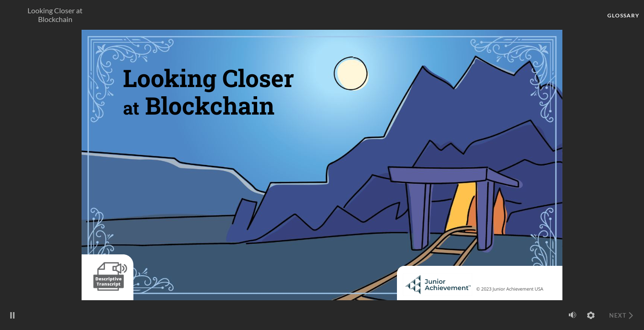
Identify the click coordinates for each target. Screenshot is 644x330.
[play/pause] (12, 315)
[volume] (572, 315)
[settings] (591, 315)
